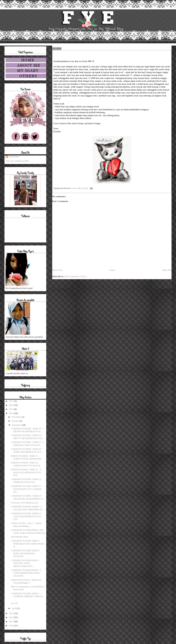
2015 (11, 409)
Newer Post (57, 270)
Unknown (14, 157)
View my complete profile (17, 161)
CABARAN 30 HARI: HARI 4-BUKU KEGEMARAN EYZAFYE (26, 553)
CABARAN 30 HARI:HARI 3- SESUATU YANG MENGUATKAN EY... (25, 563)
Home (112, 270)
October (16, 421)
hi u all (14, 603)
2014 (11, 413)
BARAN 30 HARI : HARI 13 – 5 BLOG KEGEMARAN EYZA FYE (26, 472)
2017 (11, 401)
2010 (11, 626)
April (14, 608)
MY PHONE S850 (20, 537)
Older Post (167, 270)
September (17, 425)
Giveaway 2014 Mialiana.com (25, 503)
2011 (11, 621)
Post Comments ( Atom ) (76, 276)
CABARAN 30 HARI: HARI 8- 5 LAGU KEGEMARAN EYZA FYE (26, 516)
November (17, 417)
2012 (11, 617)
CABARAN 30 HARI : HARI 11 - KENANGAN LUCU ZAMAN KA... (27, 489)
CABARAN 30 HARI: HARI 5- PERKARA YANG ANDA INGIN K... (28, 544)
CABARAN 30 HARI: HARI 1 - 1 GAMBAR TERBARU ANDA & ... (27, 596)
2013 (11, 613)
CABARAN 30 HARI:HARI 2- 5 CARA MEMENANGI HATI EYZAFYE (26, 573)
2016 (11, 405)
